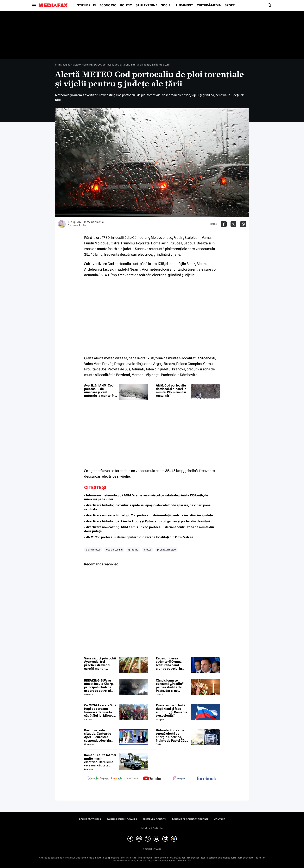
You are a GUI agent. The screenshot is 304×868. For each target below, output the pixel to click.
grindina (133, 550)
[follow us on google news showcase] (125, 779)
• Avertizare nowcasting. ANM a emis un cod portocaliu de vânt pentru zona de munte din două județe (149, 529)
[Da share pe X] (233, 224)
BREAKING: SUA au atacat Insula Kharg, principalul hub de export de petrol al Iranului (99, 686)
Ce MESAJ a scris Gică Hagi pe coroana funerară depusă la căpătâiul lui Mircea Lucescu (100, 710)
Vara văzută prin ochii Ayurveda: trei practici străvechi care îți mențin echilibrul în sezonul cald (100, 664)
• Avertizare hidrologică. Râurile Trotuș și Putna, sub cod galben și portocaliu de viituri (147, 521)
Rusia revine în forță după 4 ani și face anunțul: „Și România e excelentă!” (171, 710)
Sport (230, 5)
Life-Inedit (184, 5)
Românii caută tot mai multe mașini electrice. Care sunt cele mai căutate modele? (100, 760)
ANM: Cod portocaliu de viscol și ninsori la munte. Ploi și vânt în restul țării (171, 391)
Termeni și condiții (154, 819)
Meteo (76, 65)
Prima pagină (63, 65)
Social (167, 5)
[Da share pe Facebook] (224, 224)
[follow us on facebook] (206, 779)
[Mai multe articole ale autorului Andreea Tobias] (62, 224)
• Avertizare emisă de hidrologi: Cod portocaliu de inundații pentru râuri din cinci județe (149, 515)
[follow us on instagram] (179, 779)
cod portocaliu (114, 550)
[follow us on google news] (98, 779)
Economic (108, 5)
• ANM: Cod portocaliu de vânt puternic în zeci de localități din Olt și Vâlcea (139, 537)
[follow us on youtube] (152, 779)
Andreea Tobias (77, 225)
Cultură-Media (209, 5)
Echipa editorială (90, 819)
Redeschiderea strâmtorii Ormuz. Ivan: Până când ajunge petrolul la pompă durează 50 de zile (172, 664)
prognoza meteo (166, 550)
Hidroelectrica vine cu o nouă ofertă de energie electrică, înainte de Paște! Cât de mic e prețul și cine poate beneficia (172, 735)
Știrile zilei (86, 5)
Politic (126, 5)
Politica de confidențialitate (190, 819)
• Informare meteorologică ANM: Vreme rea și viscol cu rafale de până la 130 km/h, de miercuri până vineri (146, 497)
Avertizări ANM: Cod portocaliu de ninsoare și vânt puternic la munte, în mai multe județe (99, 391)
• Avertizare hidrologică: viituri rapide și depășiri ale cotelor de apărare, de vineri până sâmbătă (147, 507)
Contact (220, 819)
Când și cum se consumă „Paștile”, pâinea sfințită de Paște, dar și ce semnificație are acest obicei (172, 686)
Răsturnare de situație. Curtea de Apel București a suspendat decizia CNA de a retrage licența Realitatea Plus (101, 735)
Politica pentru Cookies (122, 819)
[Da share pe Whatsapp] (243, 224)
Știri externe (146, 5)
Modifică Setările (152, 828)
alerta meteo (93, 550)
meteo (148, 550)
